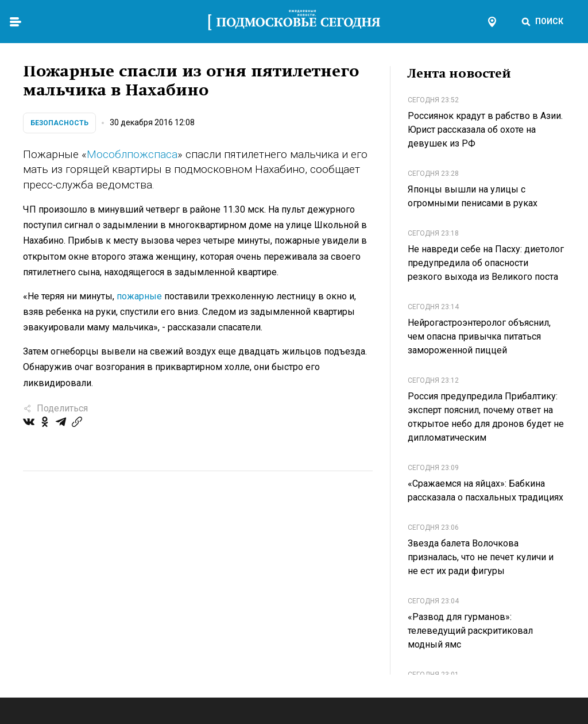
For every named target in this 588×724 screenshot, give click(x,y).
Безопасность (59, 123)
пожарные (139, 296)
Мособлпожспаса (132, 154)
